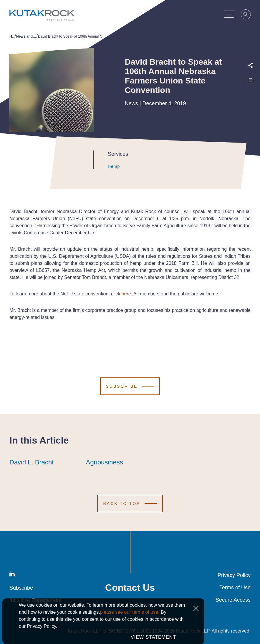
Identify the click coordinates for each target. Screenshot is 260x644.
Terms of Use (235, 588)
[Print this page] (251, 82)
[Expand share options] (251, 65)
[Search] (249, 15)
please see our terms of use (129, 612)
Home (12, 36)
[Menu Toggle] (231, 14)
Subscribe (21, 588)
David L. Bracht (32, 462)
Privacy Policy (234, 575)
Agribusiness (105, 462)
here (126, 294)
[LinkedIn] (12, 575)
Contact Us (130, 588)
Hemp (108, 166)
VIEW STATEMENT (153, 637)
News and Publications (26, 36)
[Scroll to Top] (130, 504)
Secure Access (233, 600)
